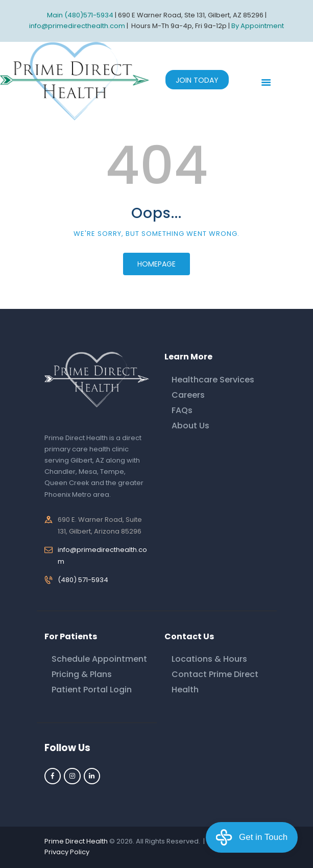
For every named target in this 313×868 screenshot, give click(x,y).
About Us (190, 426)
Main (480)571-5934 (80, 15)
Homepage (156, 264)
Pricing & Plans (82, 674)
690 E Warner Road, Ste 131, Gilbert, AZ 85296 (191, 15)
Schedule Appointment (99, 659)
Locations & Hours (209, 659)
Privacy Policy (67, 852)
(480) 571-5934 (83, 580)
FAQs (182, 410)
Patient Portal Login (92, 690)
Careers (188, 395)
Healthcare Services (213, 380)
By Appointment (258, 26)
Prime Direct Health (76, 841)
